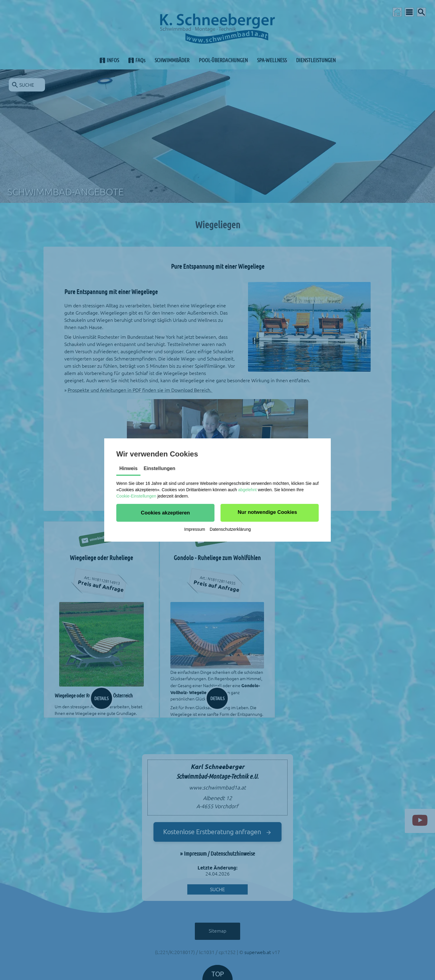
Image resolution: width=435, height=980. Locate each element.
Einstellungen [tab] (159, 468)
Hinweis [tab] (128, 468)
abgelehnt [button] (247, 490)
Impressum (195, 529)
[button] (165, 513)
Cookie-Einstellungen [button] (136, 496)
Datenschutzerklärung (230, 529)
